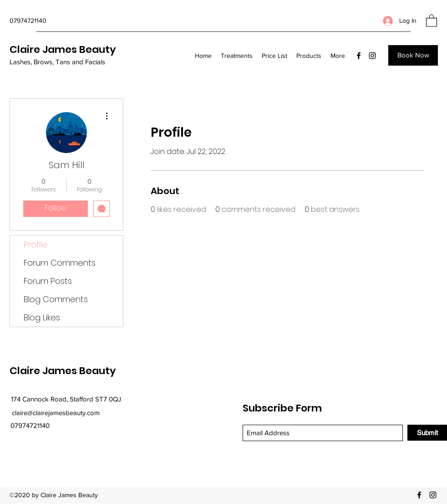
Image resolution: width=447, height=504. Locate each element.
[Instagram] (372, 56)
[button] (432, 20)
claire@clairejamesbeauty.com (56, 413)
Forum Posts (48, 281)
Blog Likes (42, 317)
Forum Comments (60, 263)
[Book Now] (413, 55)
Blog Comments (56, 299)
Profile (36, 244)
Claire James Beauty (63, 49)
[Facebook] (359, 56)
